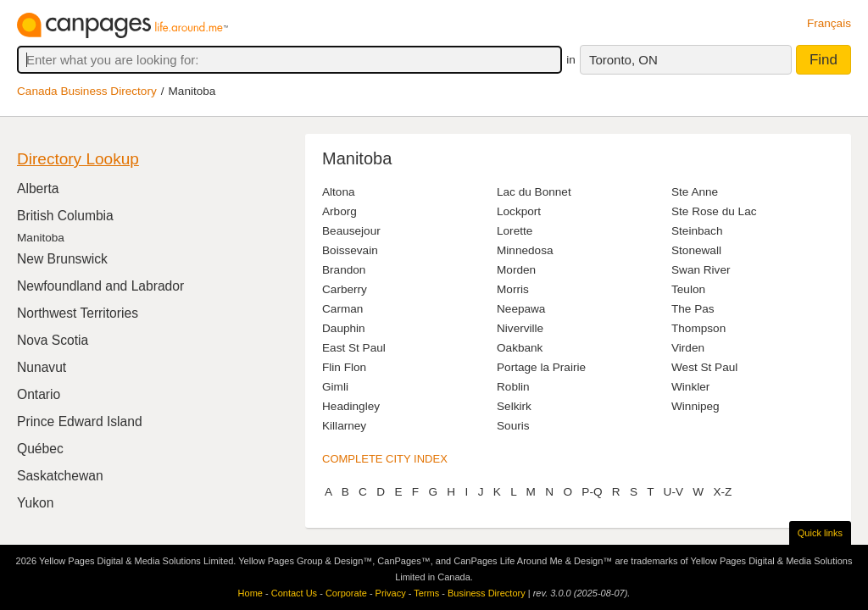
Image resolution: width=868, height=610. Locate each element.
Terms (426, 593)
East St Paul (354, 348)
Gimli (335, 387)
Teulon (688, 289)
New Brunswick (62, 259)
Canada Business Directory (87, 91)
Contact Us (294, 593)
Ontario (39, 394)
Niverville (520, 328)
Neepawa (521, 309)
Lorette (515, 231)
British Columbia (65, 216)
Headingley (351, 406)
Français (829, 23)
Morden (516, 270)
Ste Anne (695, 192)
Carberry (345, 289)
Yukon (35, 503)
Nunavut (42, 367)
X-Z (723, 492)
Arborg (339, 211)
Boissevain (350, 250)
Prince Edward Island (80, 421)
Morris (513, 289)
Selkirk (514, 406)
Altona (339, 192)
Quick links (820, 533)
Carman (342, 309)
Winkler (690, 387)
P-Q (593, 492)
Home (250, 593)
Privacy (391, 593)
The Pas (693, 309)
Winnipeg (696, 406)
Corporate (346, 593)
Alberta (38, 189)
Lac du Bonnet (534, 192)
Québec (40, 449)
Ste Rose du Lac (714, 211)
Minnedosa (525, 250)
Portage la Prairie (541, 367)
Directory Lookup (78, 159)
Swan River (701, 270)
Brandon (344, 270)
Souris (513, 426)
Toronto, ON (623, 60)
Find (823, 60)
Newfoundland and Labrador (100, 286)
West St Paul (704, 367)
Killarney (344, 426)
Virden (688, 348)
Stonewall (696, 250)
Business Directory (487, 593)
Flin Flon (344, 367)
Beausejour (351, 231)
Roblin (513, 387)
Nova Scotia (53, 340)
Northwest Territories (78, 313)
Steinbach (697, 231)
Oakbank (520, 348)
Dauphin (344, 328)
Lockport (519, 211)
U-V (673, 492)
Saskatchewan (60, 476)
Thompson (698, 328)
